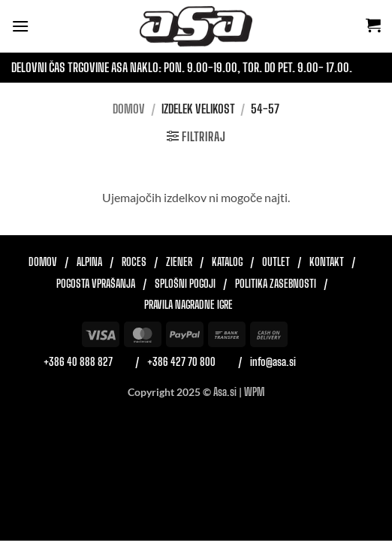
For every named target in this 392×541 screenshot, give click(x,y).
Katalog (227, 262)
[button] (20, 26)
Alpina (89, 262)
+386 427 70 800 (181, 362)
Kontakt (327, 262)
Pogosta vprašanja (96, 284)
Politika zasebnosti (276, 284)
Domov (129, 109)
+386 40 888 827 (78, 362)
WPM (254, 392)
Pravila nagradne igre (188, 305)
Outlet (276, 262)
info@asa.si (273, 362)
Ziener (179, 262)
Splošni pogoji (185, 284)
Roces (134, 262)
